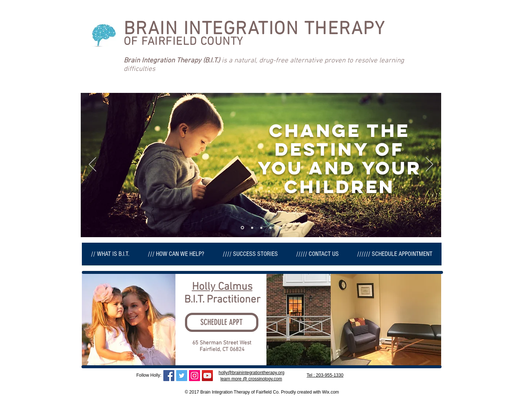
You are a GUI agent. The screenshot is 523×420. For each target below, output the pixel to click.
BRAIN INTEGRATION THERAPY (255, 30)
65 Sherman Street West (222, 343)
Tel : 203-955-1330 (325, 375)
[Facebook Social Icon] (169, 376)
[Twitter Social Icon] (182, 376)
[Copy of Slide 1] (252, 228)
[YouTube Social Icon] (207, 376)
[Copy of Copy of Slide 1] (261, 228)
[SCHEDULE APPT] (222, 322)
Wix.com (331, 392)
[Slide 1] (242, 228)
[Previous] (92, 165)
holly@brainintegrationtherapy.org (252, 373)
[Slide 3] (280, 228)
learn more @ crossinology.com (251, 379)
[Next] (429, 165)
